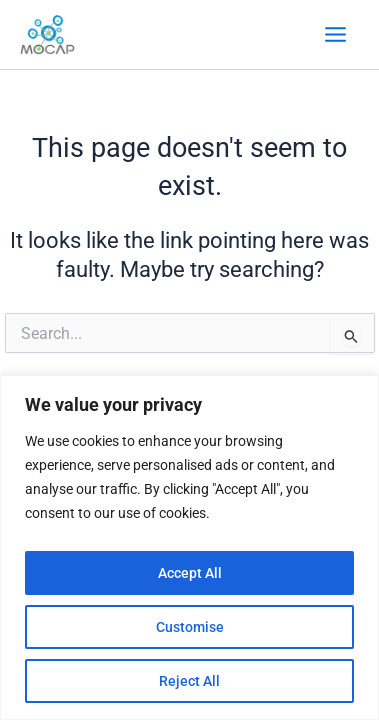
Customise (190, 627)
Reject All (189, 681)
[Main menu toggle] (335, 34)
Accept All (190, 573)
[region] (189, 547)
